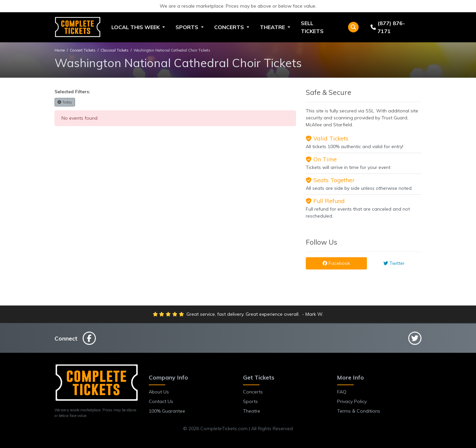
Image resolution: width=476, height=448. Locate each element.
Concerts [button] (230, 27)
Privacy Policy (352, 401)
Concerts (253, 392)
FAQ (342, 392)
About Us (159, 392)
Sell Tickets (312, 27)
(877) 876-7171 (388, 27)
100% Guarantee (167, 411)
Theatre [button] (273, 27)
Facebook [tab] (336, 263)
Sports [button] (188, 27)
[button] (353, 27)
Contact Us (161, 401)
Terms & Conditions (359, 411)
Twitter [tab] (394, 263)
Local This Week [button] (136, 27)
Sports (250, 401)
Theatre (252, 411)
